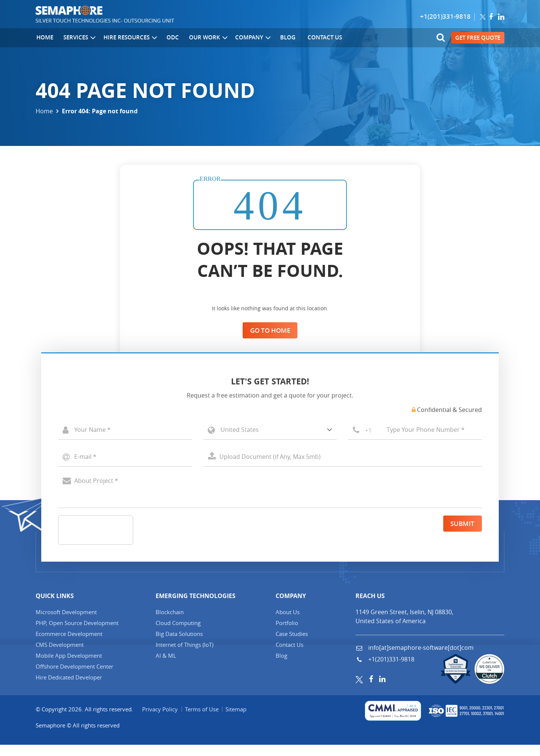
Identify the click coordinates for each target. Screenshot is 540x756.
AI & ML (166, 666)
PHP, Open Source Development (77, 634)
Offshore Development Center (74, 677)
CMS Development (60, 655)
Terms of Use (202, 720)
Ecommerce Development (69, 645)
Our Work (207, 38)
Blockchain (170, 623)
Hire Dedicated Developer (69, 688)
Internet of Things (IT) (184, 655)
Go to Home (270, 331)
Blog (285, 38)
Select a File (343, 468)
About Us (288, 623)
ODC (171, 38)
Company (251, 38)
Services (79, 38)
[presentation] (115, 542)
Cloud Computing (178, 634)
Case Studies (292, 645)
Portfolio (287, 634)
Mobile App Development (69, 666)
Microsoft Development (66, 623)
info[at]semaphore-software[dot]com (420, 658)
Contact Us (321, 38)
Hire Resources (129, 38)
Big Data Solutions (179, 645)
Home (44, 38)
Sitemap (237, 720)
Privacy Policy (160, 720)
